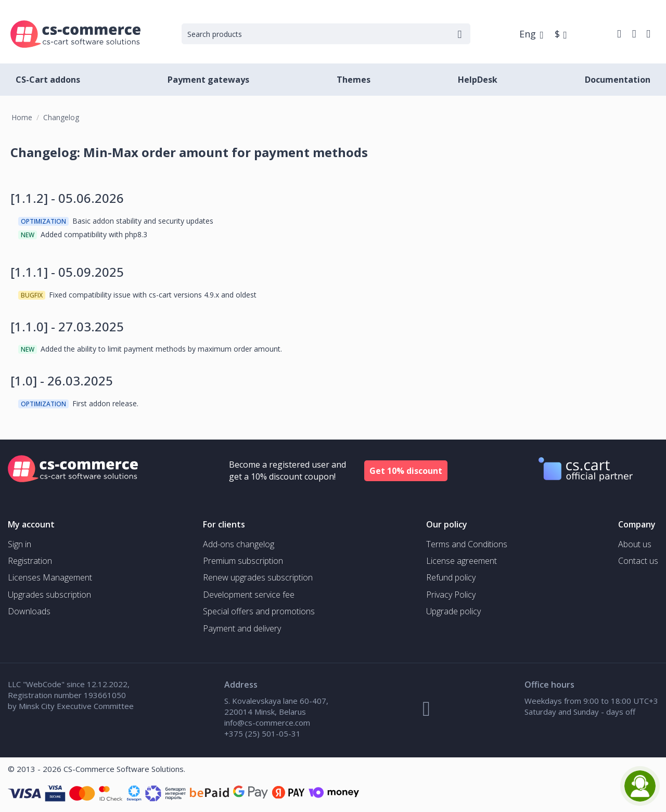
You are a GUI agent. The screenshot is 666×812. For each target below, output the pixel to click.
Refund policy (451, 577)
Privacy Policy (451, 595)
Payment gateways (208, 80)
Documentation (618, 80)
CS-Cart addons (48, 80)
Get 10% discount (406, 471)
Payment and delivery (242, 628)
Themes (354, 80)
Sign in (20, 544)
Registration (30, 561)
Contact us (638, 561)
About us (635, 544)
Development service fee (249, 595)
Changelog (61, 117)
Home (22, 117)
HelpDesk (478, 80)
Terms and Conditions (467, 544)
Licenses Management (50, 577)
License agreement (462, 561)
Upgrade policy (453, 611)
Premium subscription (243, 561)
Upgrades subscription (49, 595)
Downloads (29, 611)
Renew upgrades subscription (258, 577)
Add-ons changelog (239, 544)
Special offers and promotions (259, 611)
